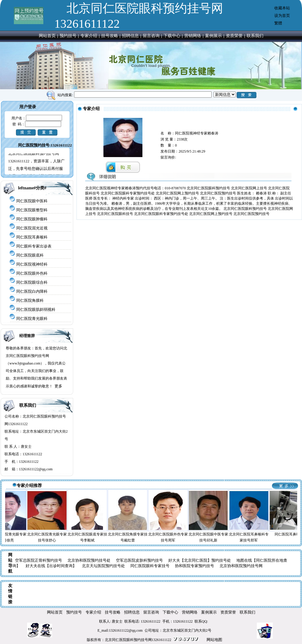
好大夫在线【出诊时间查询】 (51, 566)
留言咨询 (151, 36)
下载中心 (172, 36)
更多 (58, 386)
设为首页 (282, 16)
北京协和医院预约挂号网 (241, 566)
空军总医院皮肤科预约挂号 (139, 560)
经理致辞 (27, 336)
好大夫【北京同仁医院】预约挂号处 (200, 560)
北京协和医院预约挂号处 (89, 560)
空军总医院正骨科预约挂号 (39, 560)
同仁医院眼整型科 (32, 210)
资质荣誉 (234, 36)
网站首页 (47, 36)
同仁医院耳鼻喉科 (32, 237)
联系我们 (255, 36)
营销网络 (193, 36)
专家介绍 (89, 36)
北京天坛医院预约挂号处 (103, 566)
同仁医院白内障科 (32, 291)
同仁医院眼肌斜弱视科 (36, 309)
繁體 (278, 23)
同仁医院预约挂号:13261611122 (45, 145)
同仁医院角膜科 (30, 300)
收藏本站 (282, 8)
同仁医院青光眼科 (32, 319)
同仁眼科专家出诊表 (34, 246)
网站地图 (214, 640)
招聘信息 (130, 36)
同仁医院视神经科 (32, 264)
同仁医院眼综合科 (32, 282)
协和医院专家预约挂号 (195, 566)
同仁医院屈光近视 (32, 228)
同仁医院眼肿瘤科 (32, 219)
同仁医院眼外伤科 (32, 273)
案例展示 (213, 36)
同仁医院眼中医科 (32, 201)
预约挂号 (68, 36)
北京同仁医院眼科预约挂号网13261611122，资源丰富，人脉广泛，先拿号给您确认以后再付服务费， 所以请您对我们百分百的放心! (36, 172)
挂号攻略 (110, 36)
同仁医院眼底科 (30, 255)
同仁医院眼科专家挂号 (150, 566)
